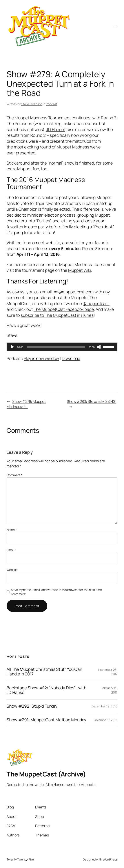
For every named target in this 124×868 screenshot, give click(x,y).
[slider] (56, 347)
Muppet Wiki (80, 270)
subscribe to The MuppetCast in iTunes (57, 315)
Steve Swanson (32, 104)
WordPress (110, 859)
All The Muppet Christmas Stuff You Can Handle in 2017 (44, 672)
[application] (62, 347)
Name (12, 530)
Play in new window (41, 358)
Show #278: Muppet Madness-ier (26, 404)
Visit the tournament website (33, 243)
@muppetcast (96, 304)
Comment (14, 475)
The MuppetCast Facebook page (64, 309)
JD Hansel (55, 129)
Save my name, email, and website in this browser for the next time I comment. (56, 592)
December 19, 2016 (104, 706)
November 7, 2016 (105, 720)
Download (71, 358)
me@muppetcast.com (73, 292)
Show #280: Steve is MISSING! (92, 401)
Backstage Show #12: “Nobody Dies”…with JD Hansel (46, 690)
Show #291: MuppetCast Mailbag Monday (46, 720)
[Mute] (99, 347)
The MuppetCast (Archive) (46, 774)
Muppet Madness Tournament (43, 118)
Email (11, 550)
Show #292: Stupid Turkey (32, 706)
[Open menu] (115, 26)
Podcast (52, 104)
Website (12, 570)
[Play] (12, 347)
